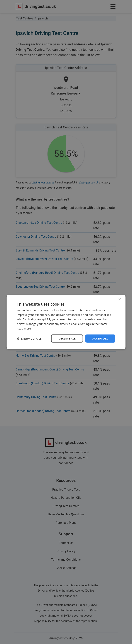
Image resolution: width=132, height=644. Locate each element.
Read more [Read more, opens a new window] (24, 328)
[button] (29, 339)
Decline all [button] (67, 338)
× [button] (119, 299)
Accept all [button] (100, 338)
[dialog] (66, 322)
